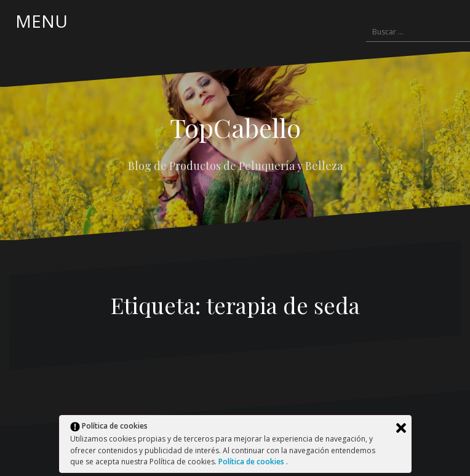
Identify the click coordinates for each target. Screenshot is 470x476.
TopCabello (235, 127)
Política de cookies (252, 462)
